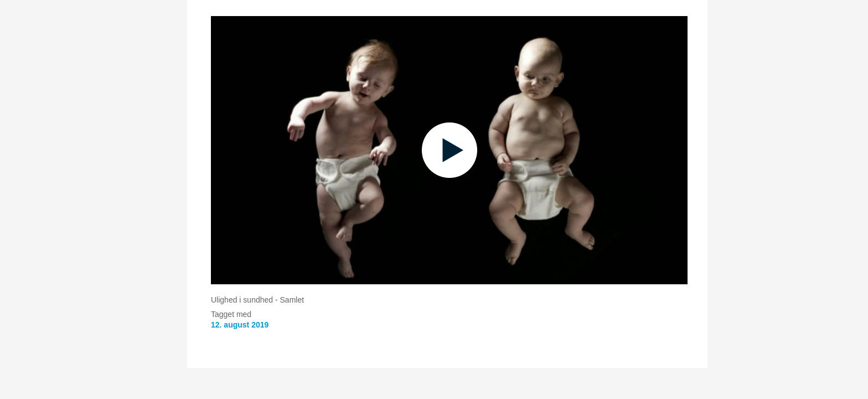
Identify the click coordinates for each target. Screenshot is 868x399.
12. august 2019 (240, 325)
